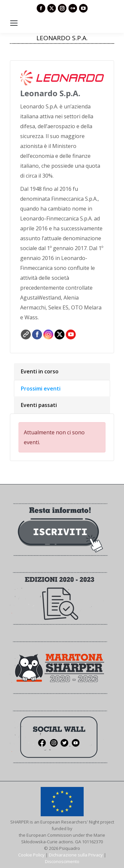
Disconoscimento (62, 861)
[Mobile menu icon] (14, 23)
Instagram (48, 334)
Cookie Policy (31, 855)
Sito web (26, 334)
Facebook (37, 334)
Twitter (60, 334)
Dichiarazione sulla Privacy (76, 855)
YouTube (71, 334)
